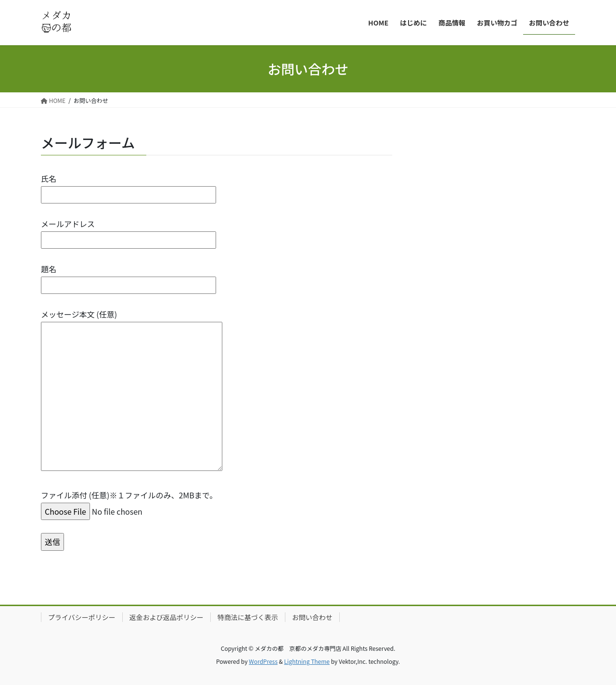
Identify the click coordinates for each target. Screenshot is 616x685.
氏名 (128, 186)
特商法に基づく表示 (248, 617)
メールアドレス (128, 232)
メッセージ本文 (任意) (132, 391)
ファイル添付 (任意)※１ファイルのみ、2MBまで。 (129, 503)
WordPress (263, 661)
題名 (128, 277)
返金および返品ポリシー (167, 617)
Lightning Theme (307, 661)
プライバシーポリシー (82, 617)
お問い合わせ (312, 617)
